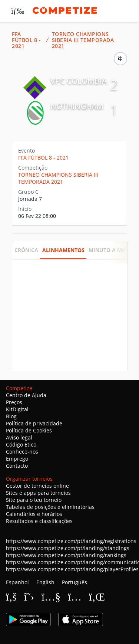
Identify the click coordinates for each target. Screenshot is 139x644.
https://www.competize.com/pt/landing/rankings (66, 555)
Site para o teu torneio (34, 500)
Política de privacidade (34, 423)
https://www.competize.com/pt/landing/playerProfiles (72, 569)
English (45, 582)
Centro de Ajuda (26, 395)
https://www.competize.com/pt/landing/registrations (71, 541)
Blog (11, 416)
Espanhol (17, 582)
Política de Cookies (29, 430)
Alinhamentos (63, 250)
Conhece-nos (22, 452)
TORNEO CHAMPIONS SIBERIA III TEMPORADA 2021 (83, 40)
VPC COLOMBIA (79, 81)
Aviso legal (19, 437)
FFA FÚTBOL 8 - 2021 (26, 40)
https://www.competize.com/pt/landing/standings (68, 548)
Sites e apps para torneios (38, 493)
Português (75, 582)
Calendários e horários (34, 514)
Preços (14, 402)
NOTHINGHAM (77, 106)
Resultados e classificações (39, 521)
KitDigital (17, 409)
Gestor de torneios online (37, 486)
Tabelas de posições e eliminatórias (50, 507)
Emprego (17, 459)
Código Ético (21, 444)
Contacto (17, 466)
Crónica (26, 250)
